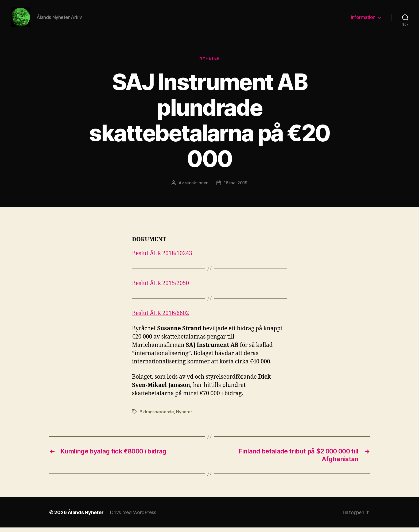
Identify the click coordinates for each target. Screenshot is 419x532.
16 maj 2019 (236, 187)
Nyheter (210, 63)
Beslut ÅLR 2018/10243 (162, 258)
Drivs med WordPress (133, 517)
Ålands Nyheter (86, 517)
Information (363, 19)
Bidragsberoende (157, 416)
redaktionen (197, 187)
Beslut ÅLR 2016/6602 (160, 318)
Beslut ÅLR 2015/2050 (160, 288)
